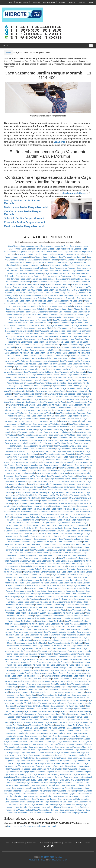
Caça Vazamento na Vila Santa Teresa (59, 487)
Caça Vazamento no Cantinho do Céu (22, 528)
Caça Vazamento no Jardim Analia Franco (47, 550)
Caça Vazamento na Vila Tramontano (59, 503)
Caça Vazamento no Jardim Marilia (66, 638)
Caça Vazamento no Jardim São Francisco (32, 700)
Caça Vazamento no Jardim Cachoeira (59, 569)
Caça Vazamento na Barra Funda (61, 295)
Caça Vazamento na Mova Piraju (38, 328)
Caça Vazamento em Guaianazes (67, 254)
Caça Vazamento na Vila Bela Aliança (56, 367)
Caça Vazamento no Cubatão (46, 810)
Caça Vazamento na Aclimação (29, 290)
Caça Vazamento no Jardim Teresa (28, 722)
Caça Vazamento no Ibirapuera (76, 536)
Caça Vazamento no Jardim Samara (68, 679)
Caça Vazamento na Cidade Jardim (27, 306)
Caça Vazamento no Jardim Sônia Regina (33, 717)
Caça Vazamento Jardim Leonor (68, 627)
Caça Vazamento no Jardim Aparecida (54, 555)
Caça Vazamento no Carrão (26, 531)
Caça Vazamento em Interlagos (44, 257)
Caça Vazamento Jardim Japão (77, 755)
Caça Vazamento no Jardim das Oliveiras (37, 596)
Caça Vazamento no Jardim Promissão (66, 670)
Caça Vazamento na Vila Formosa (37, 410)
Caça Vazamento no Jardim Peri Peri (34, 665)
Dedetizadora (36, 2)
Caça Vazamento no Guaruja (34, 794)
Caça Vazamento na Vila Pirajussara (45, 471)
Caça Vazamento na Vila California (38, 372)
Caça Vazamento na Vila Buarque (32, 369)
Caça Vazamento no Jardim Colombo (75, 583)
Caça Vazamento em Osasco (18, 769)
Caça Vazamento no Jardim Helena (49, 616)
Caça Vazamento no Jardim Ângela (66, 553)
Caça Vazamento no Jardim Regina (50, 673)
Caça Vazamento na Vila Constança (67, 386)
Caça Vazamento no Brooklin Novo (55, 520)
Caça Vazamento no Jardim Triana (39, 725)
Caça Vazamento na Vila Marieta (19, 331)
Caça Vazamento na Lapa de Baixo (68, 323)
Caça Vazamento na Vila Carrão (59, 377)
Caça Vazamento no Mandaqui (42, 742)
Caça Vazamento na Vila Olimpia (25, 460)
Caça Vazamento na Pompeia (53, 334)
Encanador (72, 2)
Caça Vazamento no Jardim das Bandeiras (66, 591)
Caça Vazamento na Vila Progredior (30, 476)
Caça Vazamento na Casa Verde (69, 301)
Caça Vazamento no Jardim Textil (59, 722)
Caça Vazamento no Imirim (46, 539)
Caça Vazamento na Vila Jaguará (53, 429)
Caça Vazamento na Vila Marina (58, 336)
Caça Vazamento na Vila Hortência (20, 758)
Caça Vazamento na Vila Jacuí (24, 429)
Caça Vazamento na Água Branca (58, 290)
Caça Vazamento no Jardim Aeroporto (74, 544)
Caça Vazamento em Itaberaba (72, 257)
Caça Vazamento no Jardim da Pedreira (43, 588)
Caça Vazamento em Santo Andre (50, 766)
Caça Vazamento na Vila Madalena (32, 435)
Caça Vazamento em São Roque (58, 802)
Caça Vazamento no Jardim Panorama (50, 651)
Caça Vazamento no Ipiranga (71, 539)
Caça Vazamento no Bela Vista (33, 298)
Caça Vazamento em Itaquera (72, 260)
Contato (91, 2)
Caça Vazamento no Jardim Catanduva (55, 577)
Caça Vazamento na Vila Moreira (67, 446)
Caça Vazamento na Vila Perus (71, 468)
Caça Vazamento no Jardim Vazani (33, 731)
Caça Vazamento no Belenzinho (26, 517)
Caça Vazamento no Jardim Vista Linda (21, 739)
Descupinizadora (49, 2)
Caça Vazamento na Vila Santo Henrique (32, 492)
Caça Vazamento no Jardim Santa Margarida (46, 684)
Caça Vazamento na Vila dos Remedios (21, 402)
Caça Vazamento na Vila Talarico (27, 503)
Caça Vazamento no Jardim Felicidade (31, 607)
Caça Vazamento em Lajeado (78, 739)
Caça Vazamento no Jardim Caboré (26, 569)
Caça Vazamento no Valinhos (23, 777)
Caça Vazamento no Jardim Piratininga (50, 668)
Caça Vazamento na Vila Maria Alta (35, 438)
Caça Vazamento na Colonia (20, 317)
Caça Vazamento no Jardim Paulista (55, 657)
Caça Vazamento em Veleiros (56, 287)
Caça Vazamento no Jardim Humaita (30, 618)
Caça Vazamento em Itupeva (72, 810)
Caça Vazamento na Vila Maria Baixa (67, 438)
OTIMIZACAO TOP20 (58, 860)
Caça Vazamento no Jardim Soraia (67, 717)
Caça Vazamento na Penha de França (22, 334)
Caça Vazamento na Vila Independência (50, 424)
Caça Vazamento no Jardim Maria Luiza (33, 638)
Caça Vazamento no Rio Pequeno (28, 690)
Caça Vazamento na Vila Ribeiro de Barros (68, 479)
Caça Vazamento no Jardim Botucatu (50, 566)
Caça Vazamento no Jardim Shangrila (20, 714)
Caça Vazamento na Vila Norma (70, 451)
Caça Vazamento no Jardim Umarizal (50, 728)
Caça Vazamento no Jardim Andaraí (34, 553)
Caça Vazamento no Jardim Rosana (35, 679)
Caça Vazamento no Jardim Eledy (67, 602)
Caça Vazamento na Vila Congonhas (34, 386)
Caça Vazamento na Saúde (26, 345)
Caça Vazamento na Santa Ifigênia (49, 342)
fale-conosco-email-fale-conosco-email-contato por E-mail (32, 826)
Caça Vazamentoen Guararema (70, 783)
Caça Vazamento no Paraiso (41, 747)
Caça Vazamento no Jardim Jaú (39, 627)
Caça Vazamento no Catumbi (52, 531)
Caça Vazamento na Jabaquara (29, 465)
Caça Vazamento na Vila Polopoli (76, 471)
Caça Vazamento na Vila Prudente (61, 476)
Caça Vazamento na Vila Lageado (28, 432)
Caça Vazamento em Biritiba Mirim (40, 783)
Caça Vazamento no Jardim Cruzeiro (22, 586)
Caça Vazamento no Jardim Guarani (31, 613)
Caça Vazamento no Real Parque (58, 690)
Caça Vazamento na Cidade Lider (34, 309)
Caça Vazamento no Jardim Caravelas (68, 575)
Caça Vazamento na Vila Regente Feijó (31, 479)
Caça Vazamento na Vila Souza (54, 501)
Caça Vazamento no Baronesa (27, 514)
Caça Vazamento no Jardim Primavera (32, 670)
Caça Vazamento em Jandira (44, 799)
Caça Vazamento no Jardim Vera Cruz (66, 731)
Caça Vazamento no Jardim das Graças (53, 594)
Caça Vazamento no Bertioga (37, 791)
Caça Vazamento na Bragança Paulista (71, 813)
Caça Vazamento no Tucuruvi (18, 744)
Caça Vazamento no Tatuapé (32, 687)
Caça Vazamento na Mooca (61, 325)
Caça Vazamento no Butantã (69, 523)
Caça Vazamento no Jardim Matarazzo (40, 558)
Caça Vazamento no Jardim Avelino (73, 558)
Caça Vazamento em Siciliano (57, 284)
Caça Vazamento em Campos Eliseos (38, 249)
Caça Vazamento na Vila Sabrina (71, 481)
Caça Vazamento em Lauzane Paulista (51, 263)
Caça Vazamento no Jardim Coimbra (42, 583)
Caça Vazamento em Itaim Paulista (43, 260)
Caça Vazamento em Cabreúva (70, 807)
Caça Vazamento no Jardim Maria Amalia (42, 635)
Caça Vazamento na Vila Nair (42, 449)
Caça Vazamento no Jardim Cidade (67, 580)
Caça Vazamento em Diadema (29, 763)
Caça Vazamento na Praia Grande (46, 769)
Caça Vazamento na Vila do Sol (47, 399)
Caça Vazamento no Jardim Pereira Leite (54, 662)
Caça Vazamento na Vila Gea (41, 413)
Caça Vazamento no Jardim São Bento (54, 695)
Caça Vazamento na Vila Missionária (74, 440)
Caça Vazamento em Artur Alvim (55, 246)
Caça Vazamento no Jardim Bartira (52, 561)
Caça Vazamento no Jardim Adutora (41, 544)
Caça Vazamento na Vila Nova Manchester (55, 750)
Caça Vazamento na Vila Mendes (26, 427)
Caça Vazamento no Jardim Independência (65, 618)
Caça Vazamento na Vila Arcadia (44, 361)
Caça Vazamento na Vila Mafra (62, 435)
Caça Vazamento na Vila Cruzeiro (46, 388)
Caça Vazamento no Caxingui (78, 531)
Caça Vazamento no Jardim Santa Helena (54, 681)
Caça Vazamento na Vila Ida (47, 421)
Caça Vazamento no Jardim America (55, 547)
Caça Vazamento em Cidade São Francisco (53, 312)
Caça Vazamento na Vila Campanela (70, 372)
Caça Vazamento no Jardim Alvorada (22, 547)
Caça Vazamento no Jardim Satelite (75, 711)
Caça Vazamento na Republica (70, 339)
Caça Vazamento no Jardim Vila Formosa (54, 733)
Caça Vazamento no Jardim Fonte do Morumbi (69, 607)
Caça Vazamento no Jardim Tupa (69, 725)
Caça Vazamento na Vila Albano (69, 347)
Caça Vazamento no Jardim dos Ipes (57, 599)
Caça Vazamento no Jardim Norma (35, 648)
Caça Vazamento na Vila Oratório (55, 460)
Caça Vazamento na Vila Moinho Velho (21, 443)
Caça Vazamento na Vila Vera (63, 506)
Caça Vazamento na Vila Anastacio (53, 356)
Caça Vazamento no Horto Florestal (46, 536)
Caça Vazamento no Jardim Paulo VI (37, 659)
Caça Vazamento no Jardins (52, 739)
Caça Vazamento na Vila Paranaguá (58, 462)
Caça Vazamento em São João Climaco (38, 279)
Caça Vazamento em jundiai (19, 774)
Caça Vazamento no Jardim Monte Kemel (65, 643)
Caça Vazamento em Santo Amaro (57, 276)
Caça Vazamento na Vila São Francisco (67, 492)
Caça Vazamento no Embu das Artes (73, 799)
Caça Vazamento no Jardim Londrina (49, 629)
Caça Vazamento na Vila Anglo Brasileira (34, 358)
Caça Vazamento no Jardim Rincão (27, 676)
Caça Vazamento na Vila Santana (26, 487)
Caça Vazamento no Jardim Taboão (49, 720)
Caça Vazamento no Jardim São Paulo (67, 706)
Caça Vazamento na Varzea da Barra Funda (35, 347)
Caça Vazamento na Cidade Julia (58, 306)
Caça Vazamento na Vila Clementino (51, 383)
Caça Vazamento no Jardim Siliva (52, 714)
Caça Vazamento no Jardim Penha (20, 662)
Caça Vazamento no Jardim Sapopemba (41, 711)
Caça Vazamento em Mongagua (62, 794)
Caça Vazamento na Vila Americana (21, 356)
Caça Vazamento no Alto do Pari (47, 512)
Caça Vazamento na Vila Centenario (66, 380)
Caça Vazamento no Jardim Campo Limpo (32, 575)
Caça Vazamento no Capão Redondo (56, 528)
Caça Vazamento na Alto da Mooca (66, 509)
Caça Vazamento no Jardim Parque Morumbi (33, 654)
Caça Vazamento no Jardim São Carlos (43, 698)
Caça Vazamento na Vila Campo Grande (49, 375)
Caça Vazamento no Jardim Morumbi (54, 646)
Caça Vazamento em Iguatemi (20, 539)
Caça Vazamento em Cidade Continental (49, 304)
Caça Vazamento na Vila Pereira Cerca (40, 468)
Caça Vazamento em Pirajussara (29, 273)
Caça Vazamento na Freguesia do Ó (35, 320)
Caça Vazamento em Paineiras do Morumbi (72, 328)
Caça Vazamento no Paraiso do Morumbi (72, 747)
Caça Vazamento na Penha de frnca (20, 750)
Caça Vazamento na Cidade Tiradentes (41, 315)
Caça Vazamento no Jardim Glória (51, 610)
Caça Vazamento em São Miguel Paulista (49, 282)
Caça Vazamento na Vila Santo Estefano (44, 490)
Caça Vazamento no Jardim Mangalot (59, 632)
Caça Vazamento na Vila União (35, 506)
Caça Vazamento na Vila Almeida (19, 353)
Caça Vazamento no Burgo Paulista (40, 523)
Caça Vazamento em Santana (28, 276)
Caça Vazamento (22, 2)
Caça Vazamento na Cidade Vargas (74, 315)
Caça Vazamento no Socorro (58, 687)
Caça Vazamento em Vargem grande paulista (52, 774)
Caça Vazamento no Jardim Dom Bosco (23, 599)
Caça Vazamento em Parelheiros (34, 268)
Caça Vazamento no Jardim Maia (28, 632)
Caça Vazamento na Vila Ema (52, 402)
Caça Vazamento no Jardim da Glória (55, 586)
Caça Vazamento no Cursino (46, 534)
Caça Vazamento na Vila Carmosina (28, 377)
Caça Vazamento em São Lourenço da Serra (24, 802)
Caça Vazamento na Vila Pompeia (20, 473)
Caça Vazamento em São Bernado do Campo (63, 763)
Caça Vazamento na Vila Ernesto (21, 405)
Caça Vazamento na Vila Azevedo (22, 364)
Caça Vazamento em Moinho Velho (59, 265)
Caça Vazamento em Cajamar (50, 777)
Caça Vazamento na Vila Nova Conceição (57, 454)
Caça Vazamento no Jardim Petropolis (67, 665)
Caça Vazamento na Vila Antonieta (67, 358)
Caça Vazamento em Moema (30, 265)
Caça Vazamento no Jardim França (20, 610)
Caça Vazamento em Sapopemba (29, 284)
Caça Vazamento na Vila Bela (26, 367)
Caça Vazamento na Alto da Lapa (36, 509)
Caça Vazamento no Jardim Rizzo (58, 676)
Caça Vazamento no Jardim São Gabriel (69, 700)
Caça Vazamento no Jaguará (44, 542)
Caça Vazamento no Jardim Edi (38, 602)
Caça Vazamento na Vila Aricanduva (75, 361)
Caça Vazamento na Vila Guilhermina (65, 419)
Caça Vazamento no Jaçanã (70, 542)
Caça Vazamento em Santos (78, 766)
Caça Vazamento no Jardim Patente (69, 654)
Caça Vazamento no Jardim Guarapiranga (66, 613)
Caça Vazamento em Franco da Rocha (29, 788)
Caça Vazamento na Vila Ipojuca (56, 427)
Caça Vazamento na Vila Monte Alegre (56, 443)
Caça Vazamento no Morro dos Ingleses (75, 742)
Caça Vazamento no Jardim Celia (36, 580)
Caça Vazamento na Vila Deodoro (61, 394)
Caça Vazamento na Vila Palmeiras (26, 462)
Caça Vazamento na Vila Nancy (70, 449)
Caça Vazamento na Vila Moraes (38, 446)
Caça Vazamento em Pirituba (57, 273)
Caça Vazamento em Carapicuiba (37, 796)
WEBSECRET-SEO (37, 860)
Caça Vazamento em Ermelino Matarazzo (34, 254)
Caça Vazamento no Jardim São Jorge (50, 703)
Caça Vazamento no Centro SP (19, 534)
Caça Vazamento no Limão (16, 742)
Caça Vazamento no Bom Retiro (55, 517)
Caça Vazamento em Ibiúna (69, 804)
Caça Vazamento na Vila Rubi (43, 481)
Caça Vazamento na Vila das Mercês (29, 394)
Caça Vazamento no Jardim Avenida (20, 561)
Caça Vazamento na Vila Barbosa (52, 364)
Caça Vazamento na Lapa (40, 323)
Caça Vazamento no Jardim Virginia (73, 736)
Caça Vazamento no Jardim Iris (50, 621)
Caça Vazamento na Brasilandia (62, 298)
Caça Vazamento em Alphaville (58, 761)
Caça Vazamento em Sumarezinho (28, 287)
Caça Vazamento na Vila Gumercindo (69, 410)
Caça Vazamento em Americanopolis (24, 246)
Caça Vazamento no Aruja (16, 772)
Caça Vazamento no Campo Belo (42, 525)
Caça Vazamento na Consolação (48, 317)
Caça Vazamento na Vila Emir (79, 402)
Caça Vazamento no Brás (28, 520)
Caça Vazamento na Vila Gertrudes (70, 413)
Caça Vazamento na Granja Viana (67, 320)
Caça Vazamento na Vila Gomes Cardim (49, 416)
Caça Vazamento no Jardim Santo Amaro (67, 692)
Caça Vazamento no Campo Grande (73, 525)
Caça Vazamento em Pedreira (62, 268)
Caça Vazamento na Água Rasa (59, 293)
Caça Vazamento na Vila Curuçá (75, 388)
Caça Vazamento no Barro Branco (56, 514)
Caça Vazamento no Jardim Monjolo (31, 643)
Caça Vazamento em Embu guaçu (22, 780)
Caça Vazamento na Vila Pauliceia (59, 465)
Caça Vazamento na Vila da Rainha (20, 391)
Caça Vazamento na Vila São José (49, 495)
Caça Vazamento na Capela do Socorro (37, 301)
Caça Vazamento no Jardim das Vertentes (74, 596)
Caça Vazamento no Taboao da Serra (54, 780)
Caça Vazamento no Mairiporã (42, 807)
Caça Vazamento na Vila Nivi (43, 451)
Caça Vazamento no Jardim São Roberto (53, 709)
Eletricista (61, 2)
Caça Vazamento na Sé (50, 345)
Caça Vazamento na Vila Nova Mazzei (46, 457)
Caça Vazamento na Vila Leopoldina (59, 432)
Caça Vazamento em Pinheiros (57, 271)
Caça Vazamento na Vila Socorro (55, 498)
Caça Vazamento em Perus (30, 271)
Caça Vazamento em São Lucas (70, 279)
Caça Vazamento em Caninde (68, 249)
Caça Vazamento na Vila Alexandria (75, 350)
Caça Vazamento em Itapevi (18, 799)
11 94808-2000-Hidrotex (51, 857)
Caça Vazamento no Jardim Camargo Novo (42, 572)
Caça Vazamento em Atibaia (59, 788)
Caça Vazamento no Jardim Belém (32, 564)
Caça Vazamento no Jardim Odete (66, 648)
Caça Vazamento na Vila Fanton (26, 408)
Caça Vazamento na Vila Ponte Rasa (52, 473)
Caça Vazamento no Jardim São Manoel (32, 706)
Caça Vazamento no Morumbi (73, 744)
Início (11, 2)
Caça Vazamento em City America (48, 252)
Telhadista (82, 2)
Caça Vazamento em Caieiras (43, 804)
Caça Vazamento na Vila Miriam (44, 440)
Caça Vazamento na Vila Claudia (35, 380)
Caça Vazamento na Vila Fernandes (56, 408)
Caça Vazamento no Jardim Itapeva (29, 624)
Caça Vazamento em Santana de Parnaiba (71, 796)
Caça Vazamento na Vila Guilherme (32, 419)
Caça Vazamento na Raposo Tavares (40, 339)
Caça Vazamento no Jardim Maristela (49, 640)
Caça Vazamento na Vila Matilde (61, 369)
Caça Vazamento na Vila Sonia (26, 501)
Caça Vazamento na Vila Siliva (26, 498)
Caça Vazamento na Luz (37, 325)
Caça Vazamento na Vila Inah (73, 421)
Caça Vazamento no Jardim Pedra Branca (72, 659)
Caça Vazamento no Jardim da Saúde (30, 591)
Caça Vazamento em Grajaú (72, 534)
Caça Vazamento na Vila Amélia (77, 353)
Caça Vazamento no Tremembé (45, 744)
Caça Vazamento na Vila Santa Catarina (45, 484)
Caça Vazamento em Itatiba (41, 813)
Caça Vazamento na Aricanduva (31, 295)
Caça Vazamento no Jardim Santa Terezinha (29, 692)
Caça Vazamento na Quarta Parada (27, 336)
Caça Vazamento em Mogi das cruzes (44, 772)
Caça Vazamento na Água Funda (29, 293)
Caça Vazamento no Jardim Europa (50, 605)
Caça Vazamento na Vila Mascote (44, 350)
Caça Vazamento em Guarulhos (76, 769)
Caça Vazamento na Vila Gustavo (76, 399)
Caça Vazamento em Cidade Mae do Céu (67, 309)
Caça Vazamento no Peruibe (64, 791)
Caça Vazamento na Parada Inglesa (50, 331)
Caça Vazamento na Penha (78, 331)
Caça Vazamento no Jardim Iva (59, 624)
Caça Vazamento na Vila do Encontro (67, 397)
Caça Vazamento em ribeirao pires (77, 772)
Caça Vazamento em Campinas (77, 777)
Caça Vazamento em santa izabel (45, 785)
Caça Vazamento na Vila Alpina (48, 353)
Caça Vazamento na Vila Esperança (52, 405)
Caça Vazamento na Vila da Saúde (51, 391)
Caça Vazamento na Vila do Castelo (34, 397)
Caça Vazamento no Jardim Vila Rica (41, 736)
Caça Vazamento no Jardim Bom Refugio (66, 564)
